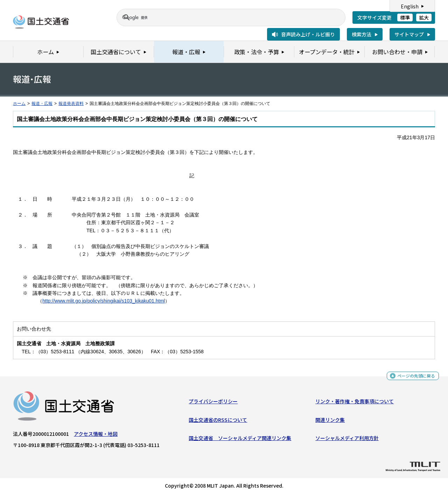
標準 (405, 17)
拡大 (424, 17)
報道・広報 (42, 104)
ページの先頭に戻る (414, 378)
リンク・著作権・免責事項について (355, 403)
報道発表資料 (71, 104)
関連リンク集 (330, 421)
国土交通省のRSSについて (218, 421)
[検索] (223, 17)
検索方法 (362, 34)
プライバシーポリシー (213, 403)
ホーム (19, 104)
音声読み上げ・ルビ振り (308, 34)
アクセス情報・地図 (96, 435)
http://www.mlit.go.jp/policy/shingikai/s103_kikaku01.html (104, 301)
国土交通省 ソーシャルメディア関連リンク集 (240, 440)
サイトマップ (409, 34)
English (410, 6)
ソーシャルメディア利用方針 (347, 440)
